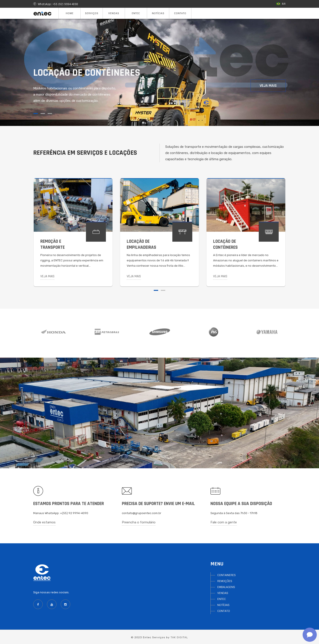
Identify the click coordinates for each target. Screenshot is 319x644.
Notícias (158, 13)
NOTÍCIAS (223, 605)
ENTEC (222, 599)
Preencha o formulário (139, 522)
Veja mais (268, 86)
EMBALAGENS (226, 587)
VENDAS (223, 593)
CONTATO (224, 611)
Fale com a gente (224, 522)
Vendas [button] (114, 13)
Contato (180, 13)
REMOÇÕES (225, 581)
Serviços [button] (92, 13)
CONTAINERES (227, 575)
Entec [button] (136, 13)
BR (281, 4)
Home (70, 13)
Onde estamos (44, 522)
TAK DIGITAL (179, 637)
